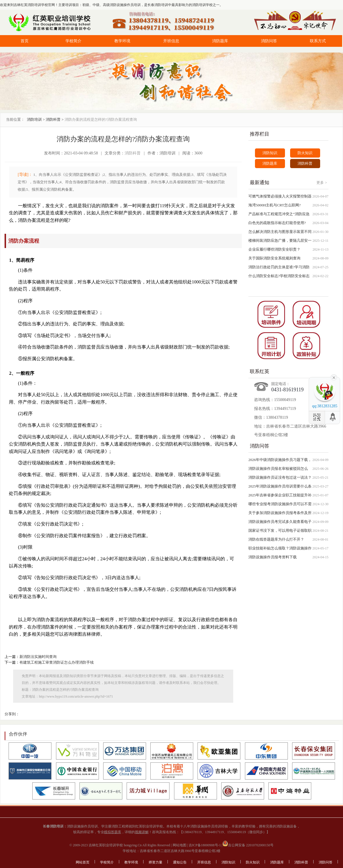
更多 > (322, 183)
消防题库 (220, 41)
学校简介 (73, 41)
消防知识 (270, 153)
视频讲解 (142, 832)
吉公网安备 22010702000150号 (248, 845)
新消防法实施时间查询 (38, 657)
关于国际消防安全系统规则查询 (274, 258)
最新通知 (260, 183)
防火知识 (305, 153)
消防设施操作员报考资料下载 (273, 557)
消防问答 (269, 41)
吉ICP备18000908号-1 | (205, 845)
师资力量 (155, 862)
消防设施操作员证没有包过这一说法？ (280, 477)
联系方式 (318, 41)
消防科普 (53, 119)
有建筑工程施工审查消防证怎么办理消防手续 (57, 662)
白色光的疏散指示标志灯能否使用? (277, 223)
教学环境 (122, 41)
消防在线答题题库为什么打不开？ (276, 539)
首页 (25, 41)
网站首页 (83, 862)
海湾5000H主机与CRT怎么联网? (275, 205)
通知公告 (180, 862)
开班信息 (171, 41)
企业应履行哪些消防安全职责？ (274, 249)
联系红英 (260, 371)
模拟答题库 (113, 832)
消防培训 (34, 119)
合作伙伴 (18, 734)
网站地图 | (180, 845)
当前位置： (15, 119)
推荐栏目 (260, 134)
